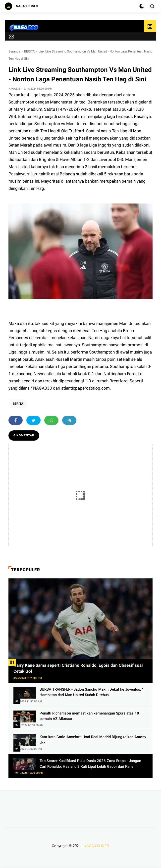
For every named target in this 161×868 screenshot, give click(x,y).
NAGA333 (43, 388)
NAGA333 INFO (27, 6)
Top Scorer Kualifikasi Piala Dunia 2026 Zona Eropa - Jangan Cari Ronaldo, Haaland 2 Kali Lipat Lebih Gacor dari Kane (90, 764)
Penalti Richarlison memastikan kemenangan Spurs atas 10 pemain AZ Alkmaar (89, 716)
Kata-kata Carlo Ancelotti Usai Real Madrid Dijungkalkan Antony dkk (93, 740)
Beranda (14, 51)
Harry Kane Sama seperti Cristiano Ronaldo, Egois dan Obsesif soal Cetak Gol (78, 668)
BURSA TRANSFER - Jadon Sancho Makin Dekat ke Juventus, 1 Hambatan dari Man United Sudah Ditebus (92, 692)
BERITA (29, 51)
